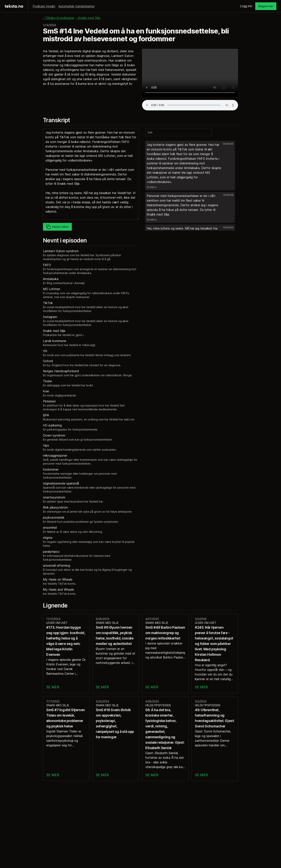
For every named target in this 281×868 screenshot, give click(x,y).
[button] (190, 166)
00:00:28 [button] (228, 195)
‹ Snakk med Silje (88, 18)
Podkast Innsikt (44, 6)
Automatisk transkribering (76, 6)
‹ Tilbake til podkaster (59, 18)
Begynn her (266, 6)
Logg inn (246, 6)
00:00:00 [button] (228, 144)
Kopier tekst (57, 227)
